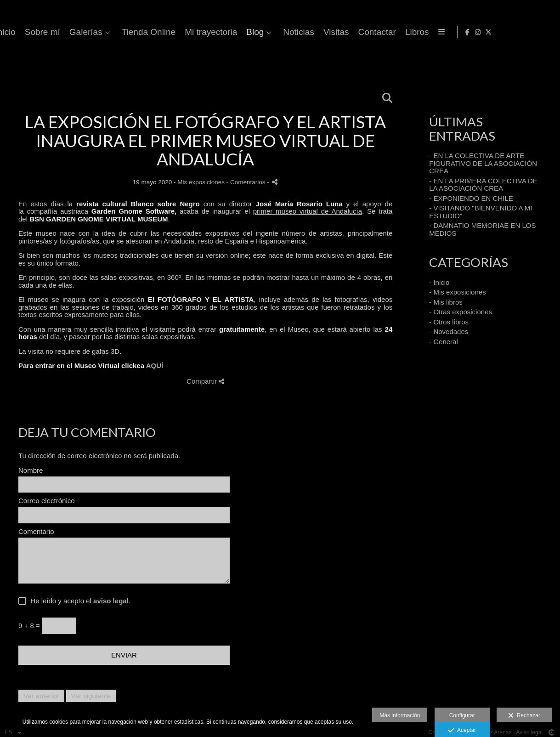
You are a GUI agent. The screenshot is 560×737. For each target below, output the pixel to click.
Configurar (462, 715)
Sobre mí (253, 32)
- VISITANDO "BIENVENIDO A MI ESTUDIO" (481, 212)
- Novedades (449, 332)
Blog (466, 32)
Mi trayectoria (422, 32)
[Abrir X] (546, 32)
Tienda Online (359, 32)
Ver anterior (41, 696)
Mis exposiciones (201, 182)
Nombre (31, 471)
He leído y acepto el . (79, 601)
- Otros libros (449, 322)
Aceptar (462, 731)
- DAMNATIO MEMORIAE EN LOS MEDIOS (482, 229)
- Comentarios (247, 182)
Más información (400, 715)
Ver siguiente (91, 696)
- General (444, 342)
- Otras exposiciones (461, 312)
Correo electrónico (47, 501)
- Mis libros (446, 302)
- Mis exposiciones (457, 292)
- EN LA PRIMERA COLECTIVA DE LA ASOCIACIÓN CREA (483, 185)
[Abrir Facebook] (525, 32)
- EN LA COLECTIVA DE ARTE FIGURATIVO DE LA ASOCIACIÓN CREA (483, 163)
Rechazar (524, 716)
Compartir (205, 381)
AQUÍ (155, 366)
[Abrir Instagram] (535, 32)
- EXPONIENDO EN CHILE (471, 198)
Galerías (297, 32)
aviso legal (111, 601)
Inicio (216, 32)
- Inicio (439, 282)
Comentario (36, 532)
